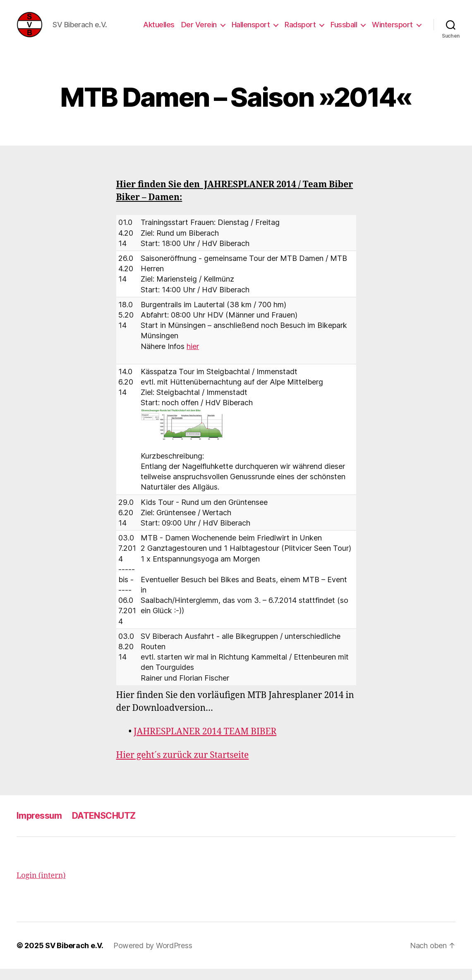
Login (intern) (41, 887)
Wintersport (392, 30)
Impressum (39, 827)
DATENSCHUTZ (104, 827)
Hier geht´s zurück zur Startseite (183, 766)
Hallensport (251, 30)
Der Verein (199, 30)
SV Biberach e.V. (74, 957)
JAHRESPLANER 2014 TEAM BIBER (205, 743)
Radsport (300, 30)
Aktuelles (159, 30)
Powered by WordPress (153, 957)
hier (193, 357)
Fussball (344, 30)
